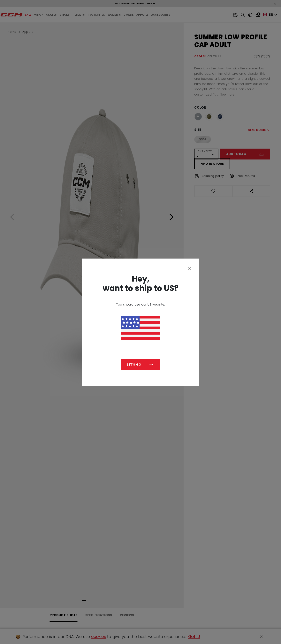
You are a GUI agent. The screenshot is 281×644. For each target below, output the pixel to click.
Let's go (134, 365)
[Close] (190, 268)
